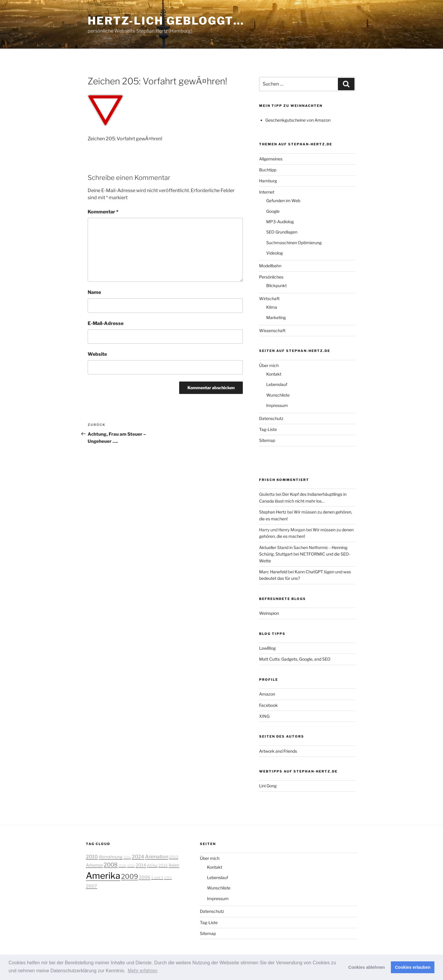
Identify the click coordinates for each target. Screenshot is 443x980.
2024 (138, 857)
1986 (168, 878)
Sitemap (267, 440)
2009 (130, 876)
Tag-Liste (268, 429)
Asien (174, 865)
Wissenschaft (272, 330)
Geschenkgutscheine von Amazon (298, 120)
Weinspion (269, 613)
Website (97, 354)
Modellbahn (270, 266)
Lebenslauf (277, 384)
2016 (127, 857)
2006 (145, 877)
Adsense (94, 865)
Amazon (267, 694)
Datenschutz (271, 418)
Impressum (277, 405)
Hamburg (268, 181)
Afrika (152, 865)
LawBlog (267, 648)
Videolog (275, 253)
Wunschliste (278, 395)
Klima (272, 307)
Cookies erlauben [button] (413, 967)
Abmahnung (111, 857)
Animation (157, 857)
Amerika (103, 876)
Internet (267, 192)
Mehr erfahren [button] (143, 971)
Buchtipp (268, 170)
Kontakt (274, 374)
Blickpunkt (276, 285)
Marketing (276, 317)
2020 (131, 866)
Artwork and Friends (278, 751)
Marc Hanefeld (273, 572)
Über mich (269, 365)
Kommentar (103, 212)
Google (273, 211)
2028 (122, 866)
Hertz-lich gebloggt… (166, 21)
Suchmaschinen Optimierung (294, 243)
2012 (174, 857)
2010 (92, 857)
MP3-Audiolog (280, 222)
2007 (92, 886)
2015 (163, 865)
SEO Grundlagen (282, 232)
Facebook (268, 705)
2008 (111, 865)
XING (264, 716)
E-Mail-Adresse (106, 323)
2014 (141, 865)
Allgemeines (271, 159)
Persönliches (271, 277)
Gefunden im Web (283, 201)
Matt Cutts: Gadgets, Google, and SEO (295, 659)
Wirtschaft (269, 298)
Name (94, 292)
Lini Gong (268, 786)
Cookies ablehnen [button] (366, 967)
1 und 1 (157, 877)
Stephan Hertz (273, 512)
